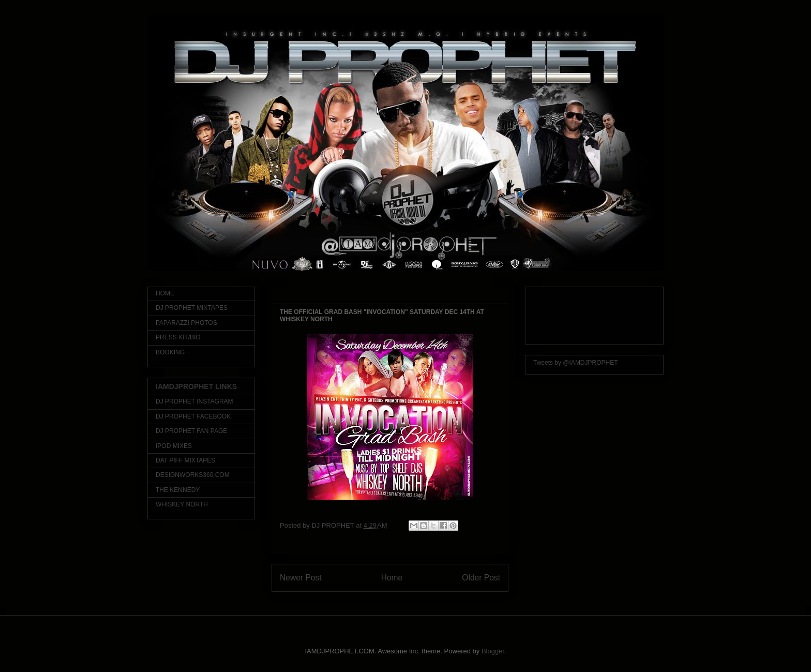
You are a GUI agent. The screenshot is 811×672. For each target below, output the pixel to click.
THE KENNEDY (178, 490)
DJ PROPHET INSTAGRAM (194, 401)
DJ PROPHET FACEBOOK (193, 416)
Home (392, 578)
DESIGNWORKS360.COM (193, 475)
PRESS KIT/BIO (178, 337)
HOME (165, 293)
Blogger (493, 651)
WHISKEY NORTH (182, 504)
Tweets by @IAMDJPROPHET (576, 363)
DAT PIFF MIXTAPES (185, 460)
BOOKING (170, 352)
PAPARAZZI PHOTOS (186, 323)
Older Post (481, 578)
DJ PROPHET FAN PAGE (191, 431)
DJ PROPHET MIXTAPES (192, 308)
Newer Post (301, 578)
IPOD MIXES (174, 446)
